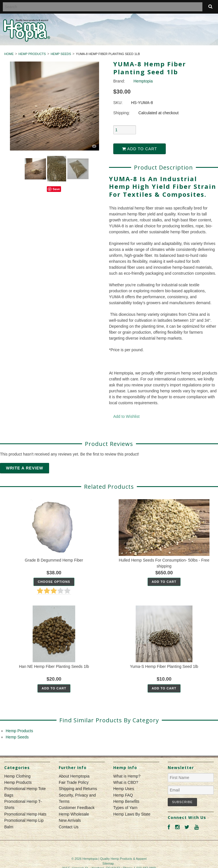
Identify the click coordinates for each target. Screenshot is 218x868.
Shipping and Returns (78, 789)
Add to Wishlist (126, 416)
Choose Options (54, 582)
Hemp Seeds (61, 54)
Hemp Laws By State (132, 814)
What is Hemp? (127, 776)
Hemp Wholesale (74, 814)
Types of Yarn (125, 808)
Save (56, 189)
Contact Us (69, 827)
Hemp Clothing (17, 776)
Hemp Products (32, 54)
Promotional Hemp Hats (25, 814)
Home (9, 54)
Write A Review (25, 468)
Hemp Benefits (126, 801)
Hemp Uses (124, 789)
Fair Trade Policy (74, 782)
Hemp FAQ (123, 795)
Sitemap (108, 863)
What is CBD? (126, 782)
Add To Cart (164, 582)
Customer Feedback (77, 808)
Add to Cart (140, 149)
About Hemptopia (74, 776)
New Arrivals (70, 820)
